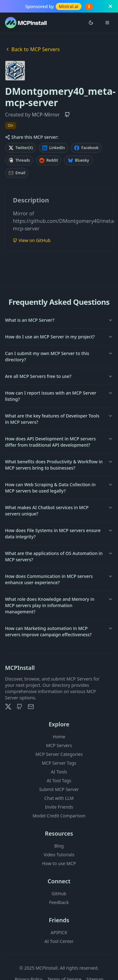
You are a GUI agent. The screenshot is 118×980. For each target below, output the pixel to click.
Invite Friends (59, 807)
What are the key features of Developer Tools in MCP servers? (59, 419)
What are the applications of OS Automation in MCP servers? (59, 556)
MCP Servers (59, 745)
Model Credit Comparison (59, 816)
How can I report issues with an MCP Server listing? (59, 396)
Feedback (59, 902)
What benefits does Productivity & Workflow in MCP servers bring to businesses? (59, 465)
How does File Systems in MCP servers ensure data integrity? (59, 533)
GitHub (59, 894)
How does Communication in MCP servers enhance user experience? (59, 579)
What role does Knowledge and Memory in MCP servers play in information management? (59, 605)
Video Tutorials (59, 855)
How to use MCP (59, 863)
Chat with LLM (59, 798)
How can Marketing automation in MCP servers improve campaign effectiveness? (59, 631)
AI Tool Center (59, 941)
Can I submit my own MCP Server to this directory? (59, 356)
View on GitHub (32, 240)
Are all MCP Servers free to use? (59, 376)
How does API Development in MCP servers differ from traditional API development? (59, 442)
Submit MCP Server (59, 789)
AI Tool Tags (59, 781)
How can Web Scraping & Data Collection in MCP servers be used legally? (59, 488)
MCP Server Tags (59, 763)
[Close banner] (110, 6)
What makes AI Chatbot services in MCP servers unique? (59, 511)
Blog (59, 846)
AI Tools (59, 772)
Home (59, 737)
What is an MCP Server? (59, 320)
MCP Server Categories (59, 754)
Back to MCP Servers (32, 49)
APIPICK (59, 932)
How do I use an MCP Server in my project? (59, 337)
